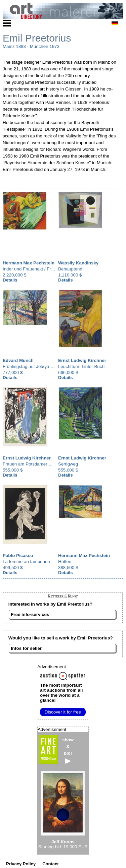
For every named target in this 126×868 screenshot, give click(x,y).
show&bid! (68, 751)
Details (10, 280)
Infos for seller (26, 648)
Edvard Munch (18, 360)
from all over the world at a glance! (61, 693)
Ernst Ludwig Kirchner (82, 360)
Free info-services (30, 614)
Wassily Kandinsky (78, 263)
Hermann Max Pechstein (29, 263)
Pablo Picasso (18, 555)
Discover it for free (63, 712)
